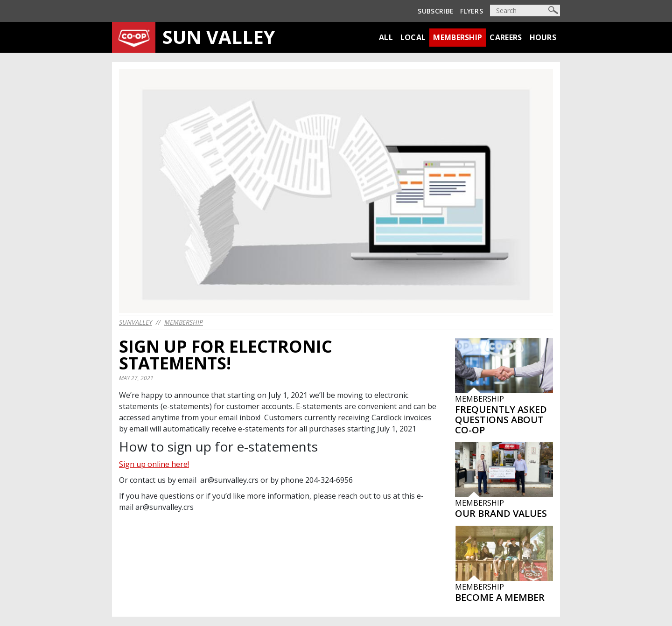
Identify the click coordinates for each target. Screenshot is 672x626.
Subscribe (436, 11)
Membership (458, 37)
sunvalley (136, 322)
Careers (506, 37)
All (386, 37)
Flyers (472, 11)
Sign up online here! (154, 464)
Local (413, 37)
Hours (543, 37)
